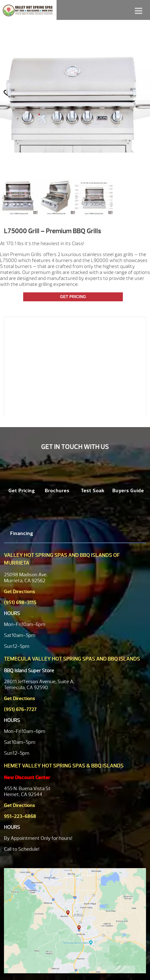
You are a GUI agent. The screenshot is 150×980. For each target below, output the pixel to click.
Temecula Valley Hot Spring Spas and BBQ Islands (72, 659)
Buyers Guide (128, 491)
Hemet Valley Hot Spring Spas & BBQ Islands (64, 766)
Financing (22, 533)
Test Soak (93, 491)
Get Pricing (73, 297)
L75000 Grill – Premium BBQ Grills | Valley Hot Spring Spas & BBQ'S (28, 10)
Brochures (57, 491)
